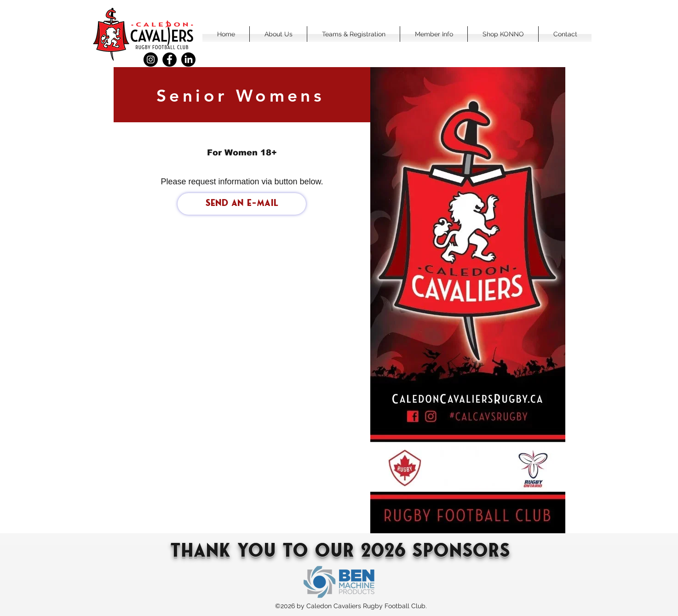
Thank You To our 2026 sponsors (340, 552)
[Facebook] (169, 60)
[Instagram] (151, 60)
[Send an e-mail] (242, 204)
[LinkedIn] (188, 60)
